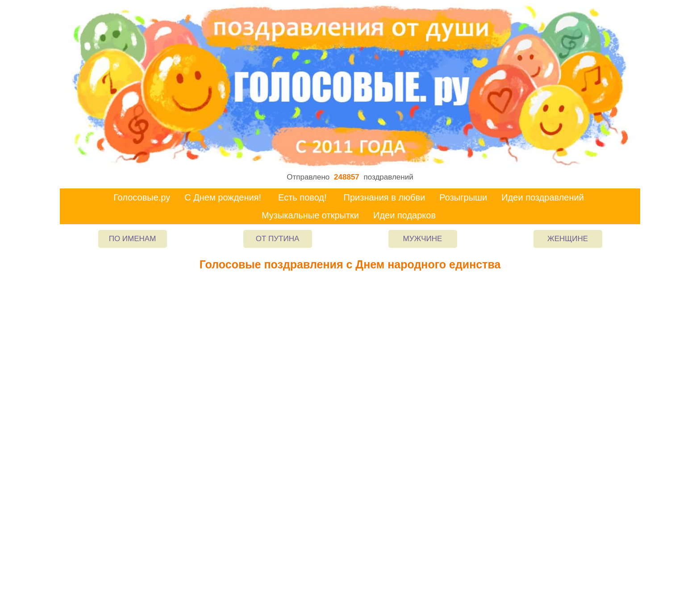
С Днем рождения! (223, 197)
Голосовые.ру (142, 197)
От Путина (278, 239)
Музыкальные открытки (310, 215)
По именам (133, 239)
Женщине (568, 239)
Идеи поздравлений (543, 197)
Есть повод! (302, 197)
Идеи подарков (404, 215)
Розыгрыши (463, 197)
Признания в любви (385, 197)
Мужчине (423, 239)
